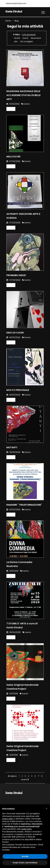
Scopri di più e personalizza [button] (25, 863)
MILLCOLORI (13, 157)
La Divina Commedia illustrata (19, 564)
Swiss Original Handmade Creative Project (22, 687)
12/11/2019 (12, 694)
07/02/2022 (13, 161)
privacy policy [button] (8, 819)
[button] (47, 809)
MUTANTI (12, 447)
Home (8, 21)
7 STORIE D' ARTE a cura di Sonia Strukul (22, 626)
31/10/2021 (12, 571)
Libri (16, 42)
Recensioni (36, 38)
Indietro (12, 776)
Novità (17, 38)
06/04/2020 (14, 632)
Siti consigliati (27, 42)
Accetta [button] (25, 856)
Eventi (25, 38)
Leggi (11, 109)
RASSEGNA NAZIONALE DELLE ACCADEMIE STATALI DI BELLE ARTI (24, 95)
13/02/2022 (13, 104)
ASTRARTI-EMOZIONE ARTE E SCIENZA (23, 216)
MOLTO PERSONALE (18, 390)
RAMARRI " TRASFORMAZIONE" (24, 505)
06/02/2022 (13, 338)
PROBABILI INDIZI (16, 275)
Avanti (25, 780)
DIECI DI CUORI (15, 333)
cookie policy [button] (26, 829)
